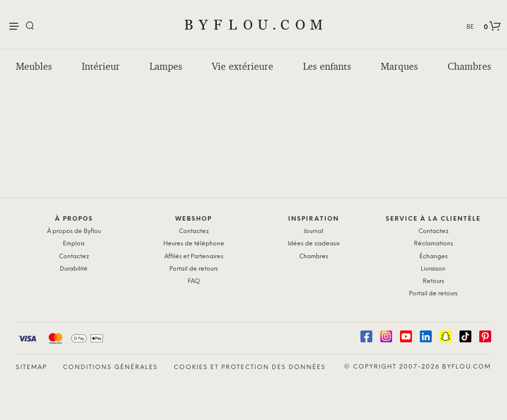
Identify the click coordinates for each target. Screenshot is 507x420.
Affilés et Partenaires (194, 257)
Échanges (433, 257)
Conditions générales (110, 367)
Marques (399, 66)
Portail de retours (194, 269)
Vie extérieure (243, 66)
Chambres (469, 66)
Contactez (74, 257)
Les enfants (327, 66)
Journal (313, 231)
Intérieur (101, 66)
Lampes (166, 66)
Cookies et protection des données (250, 367)
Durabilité (74, 269)
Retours (433, 281)
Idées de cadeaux (314, 244)
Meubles (34, 66)
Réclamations (433, 244)
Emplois (74, 244)
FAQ (194, 281)
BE (470, 27)
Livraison (433, 269)
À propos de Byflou (74, 231)
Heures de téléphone (194, 244)
